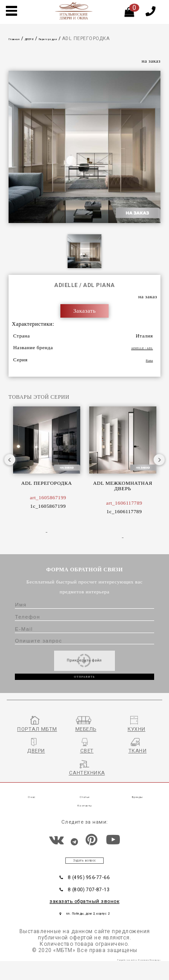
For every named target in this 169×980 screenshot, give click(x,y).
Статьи (85, 807)
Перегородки (71, 39)
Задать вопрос (85, 871)
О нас (32, 807)
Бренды (137, 807)
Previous (10, 460)
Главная (19, 39)
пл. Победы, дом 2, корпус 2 (85, 929)
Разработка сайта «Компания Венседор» (122, 977)
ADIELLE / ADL (134, 348)
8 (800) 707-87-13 (84, 904)
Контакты (84, 816)
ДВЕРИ (42, 39)
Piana (147, 360)
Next (159, 460)
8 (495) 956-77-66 (84, 891)
